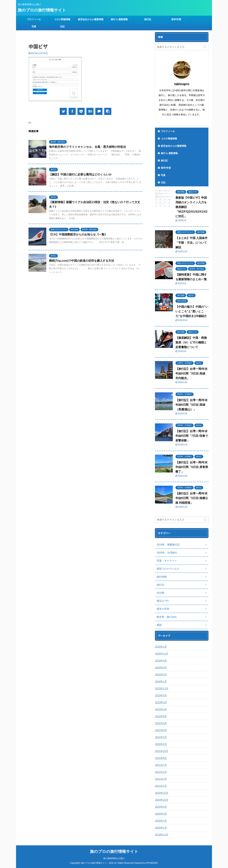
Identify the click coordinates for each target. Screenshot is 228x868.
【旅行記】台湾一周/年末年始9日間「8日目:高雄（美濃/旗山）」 (191, 405)
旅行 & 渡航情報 (119, 19)
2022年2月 (161, 744)
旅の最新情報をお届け (114, 858)
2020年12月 (162, 793)
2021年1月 (161, 786)
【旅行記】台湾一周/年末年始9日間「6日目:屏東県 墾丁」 (192, 467)
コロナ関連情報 (62, 19)
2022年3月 (161, 737)
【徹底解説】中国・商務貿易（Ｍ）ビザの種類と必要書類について (191, 342)
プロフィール (34, 19)
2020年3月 (161, 814)
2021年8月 (161, 758)
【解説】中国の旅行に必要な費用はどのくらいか (80, 174)
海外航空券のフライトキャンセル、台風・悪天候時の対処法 (87, 147)
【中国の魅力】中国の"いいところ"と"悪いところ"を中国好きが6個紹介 (192, 311)
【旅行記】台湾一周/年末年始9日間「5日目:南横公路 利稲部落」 (192, 498)
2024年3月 (161, 668)
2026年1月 (161, 647)
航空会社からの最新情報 (91, 19)
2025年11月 (162, 654)
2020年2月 (161, 821)
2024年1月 (161, 681)
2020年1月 (161, 828)
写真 (34, 27)
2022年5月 (161, 723)
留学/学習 (176, 19)
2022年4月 (161, 730)
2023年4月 (161, 702)
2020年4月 (161, 807)
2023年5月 (161, 695)
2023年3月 (161, 709)
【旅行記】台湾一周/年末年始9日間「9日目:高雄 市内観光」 (191, 373)
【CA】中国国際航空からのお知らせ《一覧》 (78, 234)
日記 (62, 27)
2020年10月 (162, 800)
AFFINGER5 (151, 863)
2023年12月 (162, 688)
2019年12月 (162, 835)
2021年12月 (162, 751)
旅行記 (148, 19)
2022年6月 (161, 716)
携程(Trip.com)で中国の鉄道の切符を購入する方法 (81, 261)
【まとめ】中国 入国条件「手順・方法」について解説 (191, 243)
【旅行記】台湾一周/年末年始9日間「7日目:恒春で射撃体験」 (192, 436)
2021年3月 (161, 772)
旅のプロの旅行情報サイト (42, 10)
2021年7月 (161, 765)
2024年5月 (161, 661)
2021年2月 (161, 779)
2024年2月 (161, 675)
